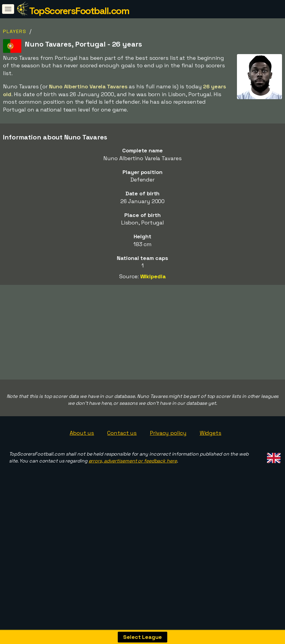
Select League (142, 637)
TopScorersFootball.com (79, 11)
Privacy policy (168, 464)
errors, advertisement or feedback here (133, 491)
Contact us (122, 464)
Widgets (211, 464)
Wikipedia (153, 276)
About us (82, 464)
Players (15, 31)
